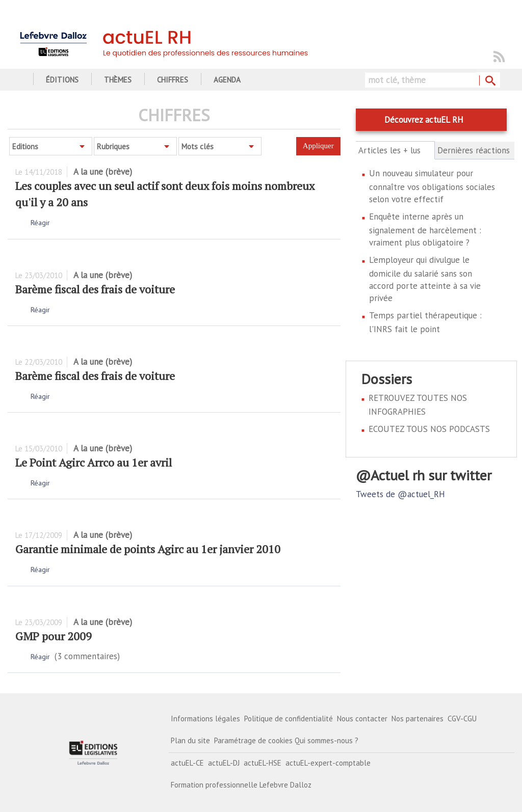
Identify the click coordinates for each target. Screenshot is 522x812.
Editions (25, 146)
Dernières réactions (474, 150)
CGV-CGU (462, 719)
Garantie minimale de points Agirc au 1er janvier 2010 (148, 549)
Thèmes (118, 80)
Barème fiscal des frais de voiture (95, 289)
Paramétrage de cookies (253, 740)
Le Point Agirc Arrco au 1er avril (94, 462)
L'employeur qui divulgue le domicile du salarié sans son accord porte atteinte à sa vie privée (425, 279)
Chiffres (173, 80)
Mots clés (198, 146)
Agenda (227, 80)
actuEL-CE (187, 763)
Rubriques (113, 146)
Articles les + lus (395, 150)
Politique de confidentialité (289, 719)
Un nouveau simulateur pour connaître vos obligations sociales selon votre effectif (432, 186)
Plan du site (190, 740)
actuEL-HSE (263, 763)
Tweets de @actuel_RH (400, 494)
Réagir (40, 223)
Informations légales (205, 719)
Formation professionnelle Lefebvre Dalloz (241, 785)
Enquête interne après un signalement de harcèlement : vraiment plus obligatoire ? (425, 229)
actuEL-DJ (224, 763)
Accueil (19, 80)
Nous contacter (362, 719)
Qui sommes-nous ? (327, 740)
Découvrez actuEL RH (424, 120)
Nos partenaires (417, 719)
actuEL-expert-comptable (328, 763)
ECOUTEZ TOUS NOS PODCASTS (429, 429)
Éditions (62, 80)
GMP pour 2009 (54, 636)
